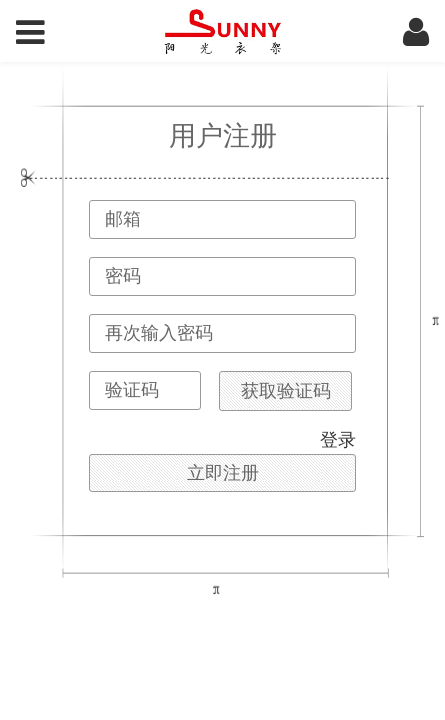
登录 (338, 440)
